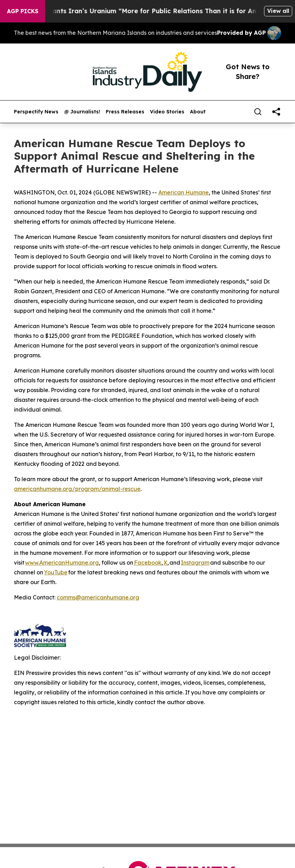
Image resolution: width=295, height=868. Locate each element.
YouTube (56, 572)
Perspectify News (36, 112)
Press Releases (125, 112)
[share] (276, 112)
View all (278, 11)
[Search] (258, 112)
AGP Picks (23, 11)
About (198, 112)
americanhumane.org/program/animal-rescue (77, 489)
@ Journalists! (82, 112)
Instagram (195, 563)
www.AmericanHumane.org (62, 563)
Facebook (148, 563)
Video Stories (167, 112)
